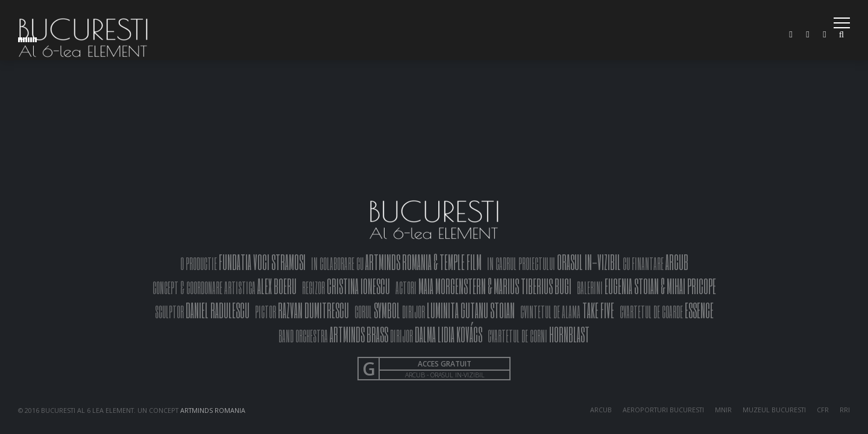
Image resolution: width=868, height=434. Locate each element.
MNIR (723, 410)
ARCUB (601, 410)
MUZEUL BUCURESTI (774, 410)
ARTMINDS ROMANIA (213, 410)
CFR (823, 410)
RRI (845, 410)
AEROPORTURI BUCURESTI (663, 410)
